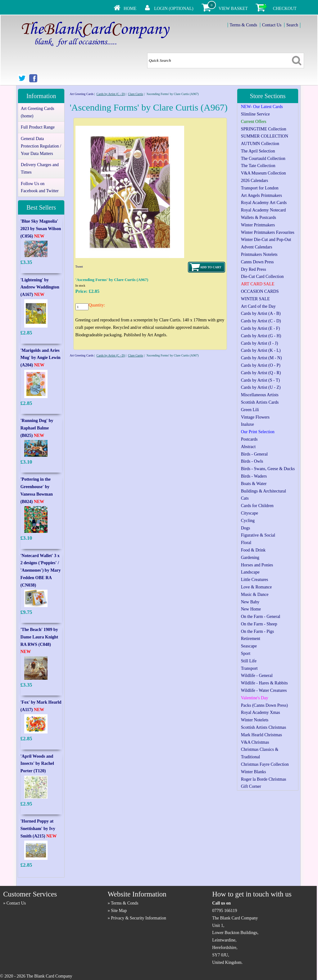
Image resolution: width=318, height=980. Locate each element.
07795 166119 (225, 911)
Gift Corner (251, 786)
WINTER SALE (255, 299)
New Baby (250, 602)
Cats (245, 498)
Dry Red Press (254, 269)
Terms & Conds (243, 25)
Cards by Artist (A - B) (261, 313)
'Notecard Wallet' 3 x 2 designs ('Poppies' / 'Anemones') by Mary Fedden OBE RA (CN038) (41, 570)
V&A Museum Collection (263, 173)
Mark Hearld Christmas (261, 735)
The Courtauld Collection (263, 159)
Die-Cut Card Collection (262, 277)
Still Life (249, 661)
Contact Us (272, 25)
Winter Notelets (255, 720)
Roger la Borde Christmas (264, 779)
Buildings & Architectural (263, 491)
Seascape (249, 646)
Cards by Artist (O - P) (261, 365)
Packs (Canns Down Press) (264, 705)
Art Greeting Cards (82, 94)
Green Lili (250, 410)
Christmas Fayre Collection (265, 764)
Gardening (250, 558)
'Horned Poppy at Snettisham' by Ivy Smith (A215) (39, 829)
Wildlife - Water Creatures (264, 690)
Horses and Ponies (257, 565)
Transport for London (260, 188)
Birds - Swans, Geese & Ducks (268, 469)
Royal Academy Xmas (261, 712)
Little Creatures (254, 580)
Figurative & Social (258, 535)
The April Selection (258, 151)
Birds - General (254, 454)
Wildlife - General (257, 676)
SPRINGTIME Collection (264, 129)
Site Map (119, 911)
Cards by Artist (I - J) (259, 343)
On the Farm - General (261, 617)
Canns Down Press (257, 262)
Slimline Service (255, 114)
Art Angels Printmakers (261, 195)
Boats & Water (254, 484)
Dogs (246, 528)
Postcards (249, 439)
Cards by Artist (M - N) (261, 358)
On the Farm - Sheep (259, 624)
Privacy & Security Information (139, 918)
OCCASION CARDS (260, 291)
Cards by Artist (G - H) (261, 336)
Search (292, 25)
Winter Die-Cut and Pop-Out (266, 240)
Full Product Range (38, 127)
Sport (246, 653)
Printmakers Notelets (259, 254)
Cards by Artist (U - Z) (261, 387)
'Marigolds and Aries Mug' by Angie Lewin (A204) (41, 358)
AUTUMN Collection (260, 144)
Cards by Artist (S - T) (260, 380)
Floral (246, 543)
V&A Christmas (255, 742)
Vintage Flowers (255, 417)
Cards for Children (257, 506)
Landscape (250, 572)
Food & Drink (253, 550)
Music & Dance (255, 594)
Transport (249, 668)
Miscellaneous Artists (260, 395)
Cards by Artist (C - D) (111, 94)
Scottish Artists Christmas (263, 727)
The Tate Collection (258, 166)
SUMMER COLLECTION (265, 136)
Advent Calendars (257, 247)
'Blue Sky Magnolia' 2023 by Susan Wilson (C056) (41, 229)
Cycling (248, 521)
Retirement (251, 639)
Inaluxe (248, 424)
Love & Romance (257, 587)
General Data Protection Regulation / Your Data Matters (41, 146)
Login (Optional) (174, 9)
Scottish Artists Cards (260, 402)
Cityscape (250, 513)
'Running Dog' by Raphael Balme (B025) (37, 428)
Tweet (79, 267)
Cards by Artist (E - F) (261, 328)
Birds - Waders (254, 476)
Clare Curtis (136, 94)
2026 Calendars (254, 181)
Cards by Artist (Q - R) (261, 373)
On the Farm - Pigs (258, 631)
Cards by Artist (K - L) (261, 350)
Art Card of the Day (258, 306)
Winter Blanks (254, 772)
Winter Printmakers (258, 225)
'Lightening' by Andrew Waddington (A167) (40, 287)
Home (130, 9)
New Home (251, 609)
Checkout (285, 9)
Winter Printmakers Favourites (268, 232)
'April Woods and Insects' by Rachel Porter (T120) (37, 764)
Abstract (248, 447)
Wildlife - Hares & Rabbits (264, 683)
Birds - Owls (252, 461)
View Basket (233, 9)
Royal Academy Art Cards (264, 203)
